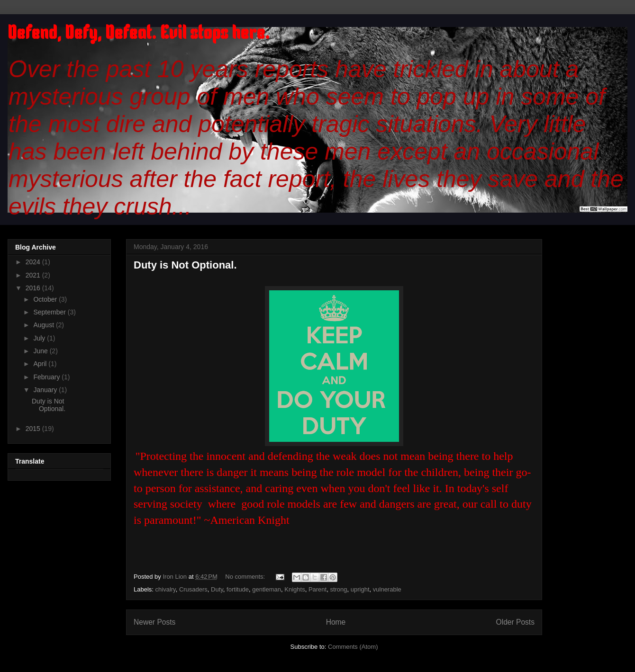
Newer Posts (154, 622)
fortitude (238, 589)
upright (360, 589)
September (50, 312)
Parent (317, 589)
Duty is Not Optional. (185, 265)
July (40, 338)
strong (338, 589)
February (47, 377)
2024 (34, 262)
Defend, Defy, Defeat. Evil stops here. (139, 34)
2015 (34, 429)
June (41, 351)
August (44, 325)
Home (336, 622)
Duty (217, 589)
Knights (295, 589)
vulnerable (387, 589)
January (46, 390)
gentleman (267, 589)
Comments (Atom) (353, 647)
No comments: (246, 577)
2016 (34, 288)
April (41, 364)
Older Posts (515, 622)
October (46, 299)
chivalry (166, 589)
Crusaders (193, 589)
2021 (34, 275)
